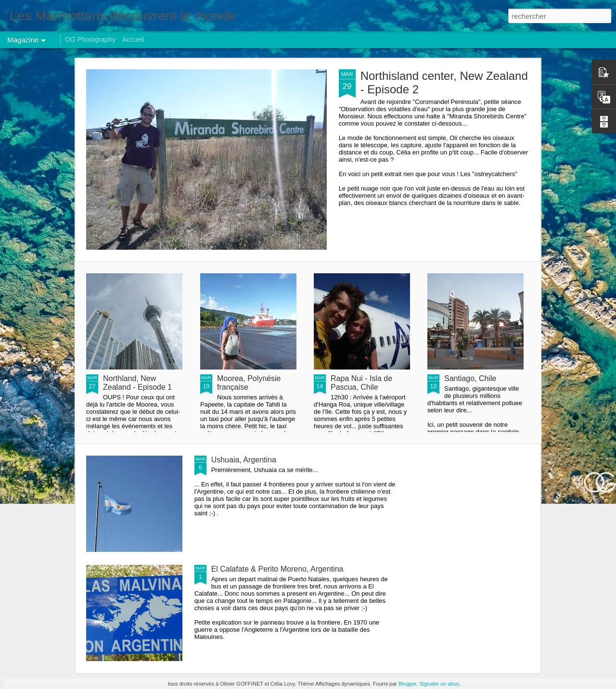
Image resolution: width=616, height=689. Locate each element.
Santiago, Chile (470, 378)
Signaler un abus (439, 684)
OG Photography (90, 39)
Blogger (407, 684)
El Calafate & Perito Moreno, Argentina (277, 569)
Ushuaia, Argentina (244, 460)
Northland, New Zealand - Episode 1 (137, 383)
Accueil (133, 39)
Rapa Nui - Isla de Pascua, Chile (361, 383)
